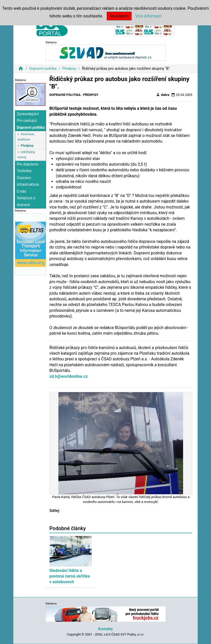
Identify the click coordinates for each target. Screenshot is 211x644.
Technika (24, 171)
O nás (21, 191)
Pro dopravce (27, 164)
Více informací (148, 16)
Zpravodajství (28, 114)
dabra (163, 95)
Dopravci (24, 178)
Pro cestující (27, 121)
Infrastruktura (28, 185)
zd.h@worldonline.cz (69, 376)
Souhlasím (119, 16)
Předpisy (69, 69)
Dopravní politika (43, 69)
